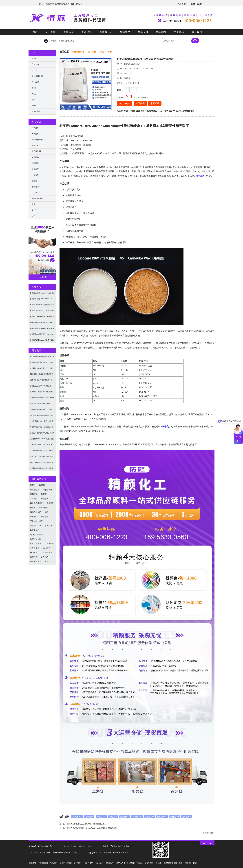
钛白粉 (34, 193)
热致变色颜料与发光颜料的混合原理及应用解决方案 (42, 463)
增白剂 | (189, 863)
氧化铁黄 (45, 499)
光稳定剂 (35, 64)
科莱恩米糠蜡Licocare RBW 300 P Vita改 (42, 323)
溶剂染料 (35, 146)
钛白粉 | (159, 863)
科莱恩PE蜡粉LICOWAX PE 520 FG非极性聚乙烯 (41, 300)
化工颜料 (51, 32)
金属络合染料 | (66, 863)
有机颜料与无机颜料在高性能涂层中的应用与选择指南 (42, 469)
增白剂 (34, 210)
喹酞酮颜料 (35, 490)
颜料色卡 (68, 32)
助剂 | (196, 863)
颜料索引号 (106, 32)
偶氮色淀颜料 (36, 512)
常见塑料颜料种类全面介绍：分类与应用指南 (42, 428)
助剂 (102, 52)
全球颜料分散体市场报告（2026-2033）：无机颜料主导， (41, 369)
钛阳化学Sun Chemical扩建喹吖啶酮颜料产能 (42, 440)
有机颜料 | (44, 863)
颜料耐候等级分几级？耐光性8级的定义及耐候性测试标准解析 (42, 399)
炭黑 (33, 204)
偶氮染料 (50, 503)
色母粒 (34, 181)
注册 (199, 4)
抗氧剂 (34, 59)
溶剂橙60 (113, 817)
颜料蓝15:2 (77, 817)
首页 (35, 32)
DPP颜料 (45, 557)
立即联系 (42, 277)
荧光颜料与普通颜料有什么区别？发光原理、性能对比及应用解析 (42, 363)
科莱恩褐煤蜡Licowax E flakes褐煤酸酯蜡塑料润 (42, 329)
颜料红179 (137, 817)
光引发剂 (35, 82)
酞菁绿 (33, 485)
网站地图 (181, 4)
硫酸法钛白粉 (36, 539)
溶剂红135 (101, 817)
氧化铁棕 (34, 557)
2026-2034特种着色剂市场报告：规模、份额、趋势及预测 (42, 358)
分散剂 (166, 426)
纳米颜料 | (100, 863)
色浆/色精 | (150, 863)
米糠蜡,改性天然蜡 (67, 41)
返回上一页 (207, 833)
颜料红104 (175, 817)
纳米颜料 (35, 157)
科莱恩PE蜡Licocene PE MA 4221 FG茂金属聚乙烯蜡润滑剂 (92, 828)
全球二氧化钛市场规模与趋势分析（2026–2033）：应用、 (42, 458)
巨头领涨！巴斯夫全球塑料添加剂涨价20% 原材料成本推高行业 (42, 393)
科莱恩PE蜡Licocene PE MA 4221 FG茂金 (42, 341)
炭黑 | (181, 863)
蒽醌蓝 (48, 561)
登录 (193, 4)
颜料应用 (143, 32)
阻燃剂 (34, 106)
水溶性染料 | (89, 863)
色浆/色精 (36, 187)
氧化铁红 (47, 548)
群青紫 (42, 485)
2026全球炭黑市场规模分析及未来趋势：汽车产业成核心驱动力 (42, 416)
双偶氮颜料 (49, 544)
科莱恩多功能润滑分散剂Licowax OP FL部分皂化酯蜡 (41, 335)
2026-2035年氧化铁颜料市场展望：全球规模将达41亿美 (42, 375)
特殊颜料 (35, 163)
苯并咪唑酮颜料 (37, 503)
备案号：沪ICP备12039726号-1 (116, 846)
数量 (119, 90)
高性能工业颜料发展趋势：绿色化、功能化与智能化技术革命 (41, 410)
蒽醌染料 (34, 517)
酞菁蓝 (44, 494)
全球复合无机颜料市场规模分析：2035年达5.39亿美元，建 (42, 387)
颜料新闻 (161, 32)
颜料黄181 (187, 817)
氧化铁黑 (45, 517)
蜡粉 (110, 52)
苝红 (47, 512)
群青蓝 (33, 508)
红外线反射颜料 (37, 521)
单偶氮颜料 (35, 553)
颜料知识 (125, 32)
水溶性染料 (36, 151)
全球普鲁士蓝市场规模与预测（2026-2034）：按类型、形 (40, 405)
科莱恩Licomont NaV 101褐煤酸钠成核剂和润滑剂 (42, 312)
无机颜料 (35, 134)
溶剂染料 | (78, 863)
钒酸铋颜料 (44, 508)
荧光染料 (35, 175)
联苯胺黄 (34, 494)
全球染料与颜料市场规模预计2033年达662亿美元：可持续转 (42, 434)
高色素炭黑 (35, 548)
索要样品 (155, 103)
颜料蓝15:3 (162, 817)
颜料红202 (149, 817)
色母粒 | (140, 863)
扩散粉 (34, 88)
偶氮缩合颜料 (36, 561)
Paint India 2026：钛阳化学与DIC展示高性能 (42, 446)
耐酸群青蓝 (48, 490)
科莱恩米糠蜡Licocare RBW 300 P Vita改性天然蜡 (166, 111)
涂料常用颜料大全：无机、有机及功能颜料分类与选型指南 (42, 422)
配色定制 (86, 32)
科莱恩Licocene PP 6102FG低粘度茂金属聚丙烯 (42, 318)
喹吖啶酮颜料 (36, 544)
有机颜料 (200, 176)
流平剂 (34, 94)
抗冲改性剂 (36, 111)
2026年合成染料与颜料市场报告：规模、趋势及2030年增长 (42, 381)
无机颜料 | (54, 863)
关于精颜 (179, 32)
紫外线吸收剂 (37, 76)
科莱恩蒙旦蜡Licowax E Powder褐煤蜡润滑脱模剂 (42, 294)
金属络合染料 (37, 140)
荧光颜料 (35, 169)
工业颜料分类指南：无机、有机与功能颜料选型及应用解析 (42, 452)
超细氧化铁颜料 (37, 535)
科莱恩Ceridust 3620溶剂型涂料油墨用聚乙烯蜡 (87, 824)
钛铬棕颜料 (48, 553)
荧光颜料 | (121, 863)
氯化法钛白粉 (36, 526)
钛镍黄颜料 (35, 530)
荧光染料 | (131, 863)
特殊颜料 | (111, 863)
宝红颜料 (34, 499)
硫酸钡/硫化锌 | (171, 863)
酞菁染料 (49, 526)
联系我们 (197, 32)
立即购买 (140, 103)
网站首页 (33, 863)
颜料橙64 (89, 817)
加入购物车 (125, 103)
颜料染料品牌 (78, 52)
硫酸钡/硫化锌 (37, 198)
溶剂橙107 (125, 817)
